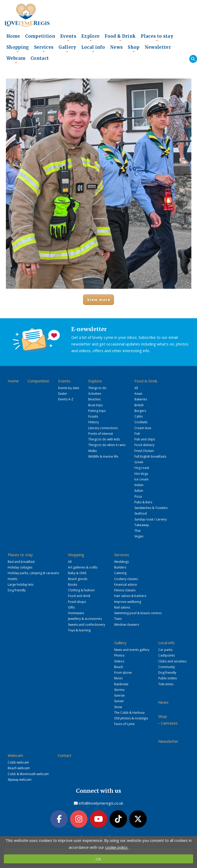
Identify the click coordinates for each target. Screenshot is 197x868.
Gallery (67, 49)
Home (13, 36)
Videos (119, 661)
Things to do (97, 388)
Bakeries (141, 399)
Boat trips (95, 405)
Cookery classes (126, 579)
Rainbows (121, 684)
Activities (95, 394)
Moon (118, 678)
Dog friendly (17, 590)
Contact (40, 58)
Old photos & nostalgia (131, 718)
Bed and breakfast (21, 562)
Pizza (138, 496)
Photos (119, 655)
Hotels (12, 579)
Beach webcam (19, 768)
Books (73, 585)
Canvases (169, 723)
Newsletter (158, 47)
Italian (139, 491)
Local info (93, 49)
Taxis (118, 619)
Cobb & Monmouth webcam (28, 774)
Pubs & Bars (143, 502)
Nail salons (122, 607)
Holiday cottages (20, 567)
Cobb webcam (18, 762)
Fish (137, 434)
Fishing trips (97, 411)
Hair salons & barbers (130, 596)
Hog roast (142, 468)
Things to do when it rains (107, 445)
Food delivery (144, 445)
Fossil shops (77, 602)
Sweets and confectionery (87, 625)
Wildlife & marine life (103, 456)
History (93, 422)
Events (68, 38)
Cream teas (143, 428)
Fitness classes (125, 590)
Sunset (119, 701)
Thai (137, 531)
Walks (92, 451)
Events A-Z (66, 399)
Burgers (140, 411)
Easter (63, 394)
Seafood (141, 513)
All (136, 388)
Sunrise (119, 695)
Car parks (165, 650)
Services (44, 49)
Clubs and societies (172, 661)
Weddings (121, 562)
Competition (40, 36)
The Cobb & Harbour (130, 713)
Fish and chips (145, 439)
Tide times (166, 684)
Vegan (139, 536)
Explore (90, 38)
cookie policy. (117, 847)
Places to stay (157, 38)
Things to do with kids (104, 439)
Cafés (139, 416)
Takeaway (142, 525)
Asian (138, 394)
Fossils (93, 416)
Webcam (16, 60)
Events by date (69, 388)
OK (98, 859)
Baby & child (77, 573)
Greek (139, 462)
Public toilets (168, 678)
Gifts (71, 607)
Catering (120, 573)
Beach (119, 667)
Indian (139, 485)
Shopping (18, 49)
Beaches (94, 399)
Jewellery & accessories (85, 619)
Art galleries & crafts (83, 567)
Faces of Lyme (124, 724)
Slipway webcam (20, 780)
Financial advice (126, 585)
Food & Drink (120, 38)
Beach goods (78, 579)
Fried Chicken (144, 451)
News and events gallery (132, 650)
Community (167, 667)
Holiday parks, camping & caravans (33, 573)
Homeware (76, 613)
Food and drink (79, 596)
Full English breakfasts (150, 456)
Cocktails (141, 422)
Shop (134, 49)
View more (99, 299)
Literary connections (103, 428)
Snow (118, 707)
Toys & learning (79, 630)
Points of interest (101, 434)
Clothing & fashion (81, 590)
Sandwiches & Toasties (151, 508)
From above (123, 673)
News (116, 47)
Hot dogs (141, 474)
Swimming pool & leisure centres (138, 613)
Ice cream (141, 479)
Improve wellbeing (128, 602)
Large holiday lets (21, 585)
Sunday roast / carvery (151, 519)
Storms (119, 690)
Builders (120, 567)
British (139, 405)
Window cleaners (127, 625)
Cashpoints (166, 655)
